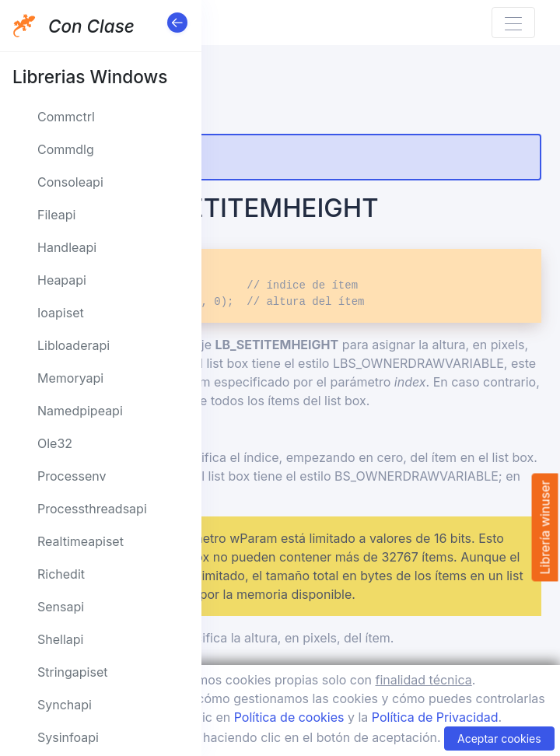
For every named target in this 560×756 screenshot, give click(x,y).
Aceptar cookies (499, 738)
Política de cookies (289, 717)
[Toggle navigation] (513, 23)
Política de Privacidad (435, 717)
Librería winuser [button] (544, 527)
